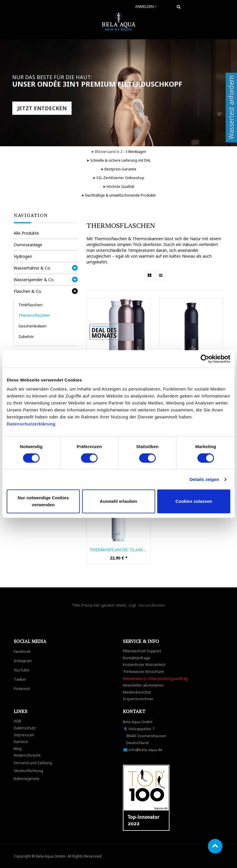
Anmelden (146, 7)
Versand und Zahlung (33, 763)
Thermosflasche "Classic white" (126, 550)
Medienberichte (137, 692)
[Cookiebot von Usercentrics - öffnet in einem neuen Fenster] (205, 359)
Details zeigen (204, 479)
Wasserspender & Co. (34, 280)
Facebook (22, 651)
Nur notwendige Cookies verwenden (43, 501)
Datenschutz (25, 728)
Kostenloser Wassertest (144, 664)
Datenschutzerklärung (32, 424)
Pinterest (22, 689)
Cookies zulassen (194, 501)
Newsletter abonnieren (143, 685)
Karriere (21, 742)
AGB (17, 721)
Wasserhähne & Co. (32, 268)
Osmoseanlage (28, 245)
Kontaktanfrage (137, 658)
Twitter (20, 679)
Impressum (24, 735)
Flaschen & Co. (28, 291)
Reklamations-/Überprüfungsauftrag (155, 678)
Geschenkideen (32, 326)
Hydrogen (23, 256)
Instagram (23, 661)
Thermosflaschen (34, 315)
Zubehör (26, 336)
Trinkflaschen (30, 305)
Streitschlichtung (28, 771)
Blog (18, 748)
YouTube (22, 670)
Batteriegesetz (27, 778)
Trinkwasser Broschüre (143, 671)
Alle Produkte (26, 233)
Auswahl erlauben (118, 501)
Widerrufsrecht (27, 755)
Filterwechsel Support (142, 651)
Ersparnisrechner (138, 699)
